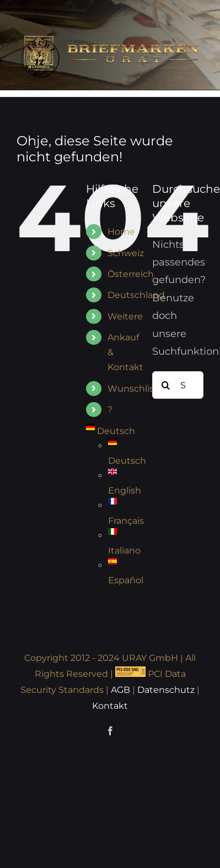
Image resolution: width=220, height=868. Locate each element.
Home (121, 232)
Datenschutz (166, 690)
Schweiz (126, 253)
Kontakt (110, 706)
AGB (120, 690)
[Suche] (166, 385)
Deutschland (136, 295)
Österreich (131, 274)
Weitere (125, 316)
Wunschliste (135, 389)
